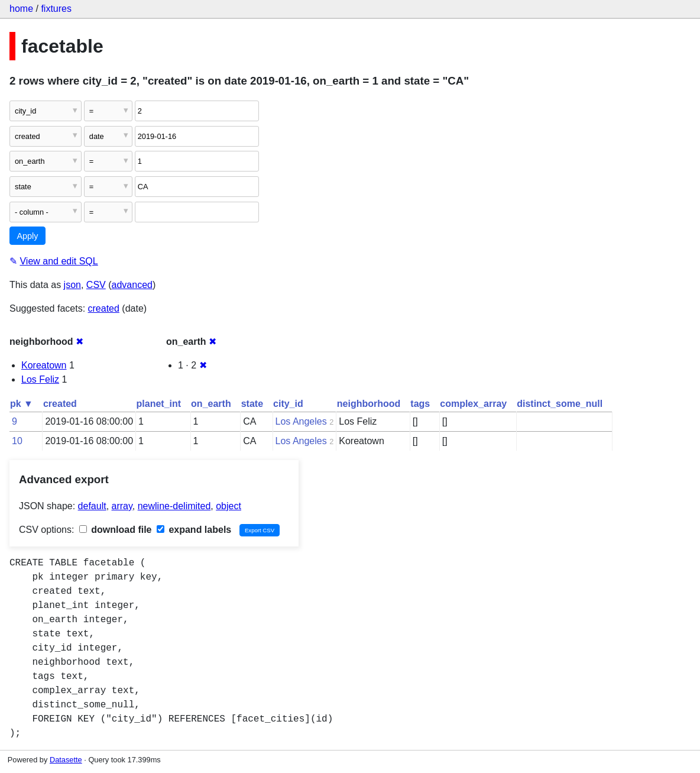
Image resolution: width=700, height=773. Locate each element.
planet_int (159, 404)
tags (420, 404)
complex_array (473, 404)
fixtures (56, 9)
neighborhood (369, 404)
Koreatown (44, 365)
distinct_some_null (560, 404)
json (72, 285)
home (21, 9)
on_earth (211, 404)
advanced (132, 285)
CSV (96, 285)
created (104, 308)
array (122, 506)
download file (116, 530)
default (92, 506)
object (229, 506)
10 (17, 441)
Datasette (66, 760)
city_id (288, 404)
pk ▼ (22, 404)
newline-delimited (174, 506)
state (252, 404)
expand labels (194, 530)
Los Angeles (301, 421)
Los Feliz (40, 379)
